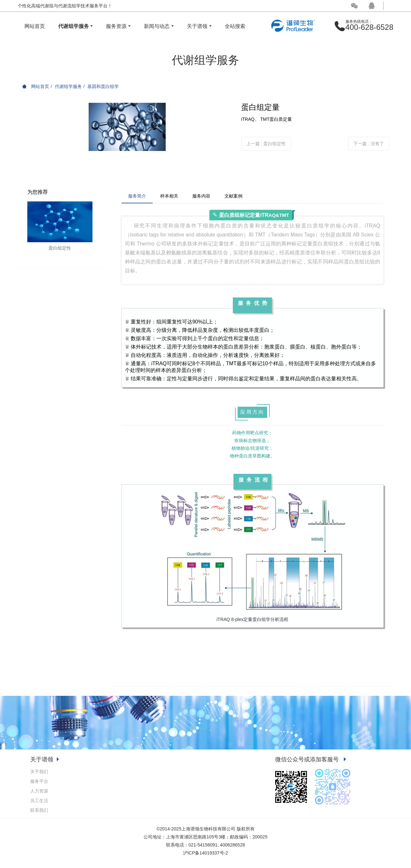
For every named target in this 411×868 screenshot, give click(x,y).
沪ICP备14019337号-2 (205, 853)
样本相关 (169, 196)
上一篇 (266, 144)
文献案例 (233, 196)
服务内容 (201, 196)
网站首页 (35, 26)
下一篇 (369, 144)
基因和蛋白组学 (103, 86)
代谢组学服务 (68, 86)
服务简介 (137, 196)
